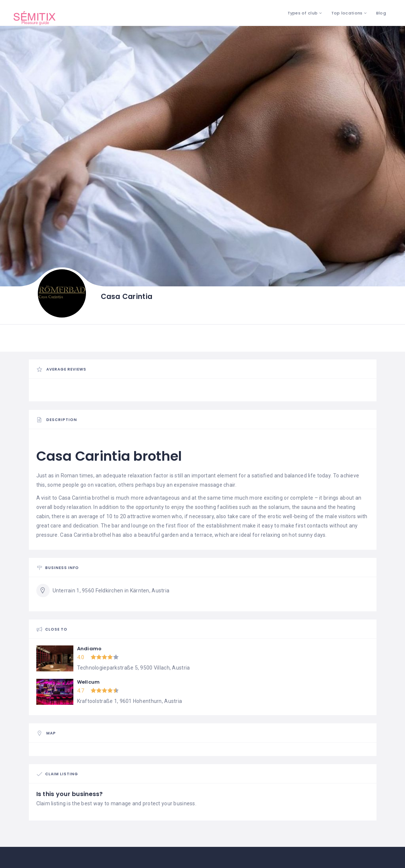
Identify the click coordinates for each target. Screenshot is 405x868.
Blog (381, 13)
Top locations (347, 13)
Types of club (303, 13)
